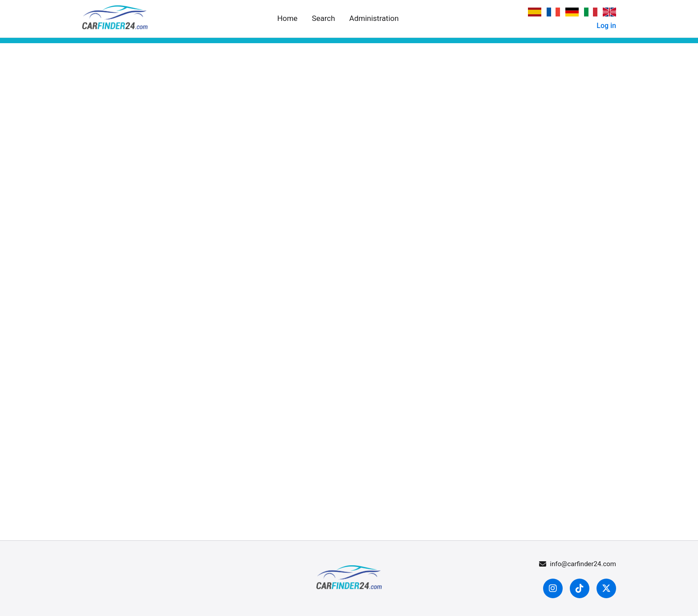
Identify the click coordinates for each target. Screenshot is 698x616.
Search (323, 18)
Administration (374, 18)
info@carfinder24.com (578, 564)
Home (288, 18)
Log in (606, 26)
